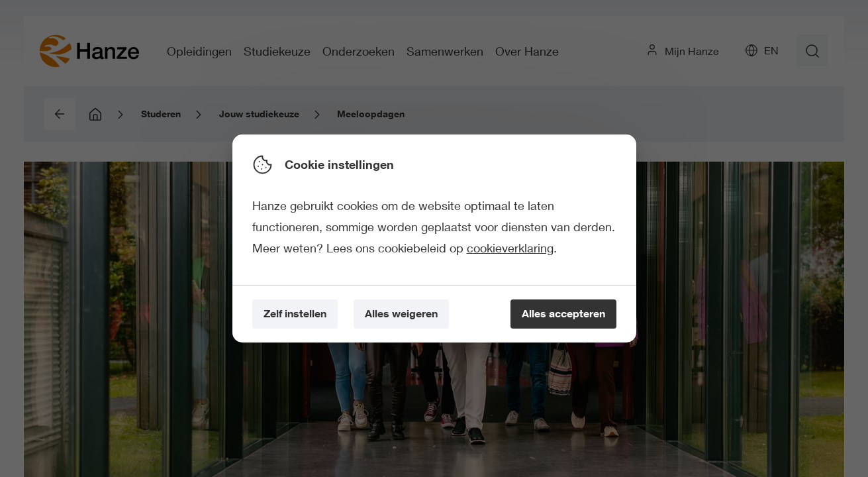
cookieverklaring (510, 248)
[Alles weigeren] (401, 314)
